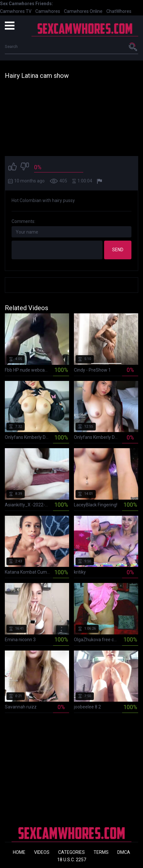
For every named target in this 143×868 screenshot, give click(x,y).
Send (118, 250)
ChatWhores (119, 11)
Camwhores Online (83, 11)
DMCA (124, 852)
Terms (101, 852)
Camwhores (48, 11)
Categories (71, 852)
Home (19, 852)
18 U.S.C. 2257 (72, 860)
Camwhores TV (16, 11)
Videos (42, 852)
